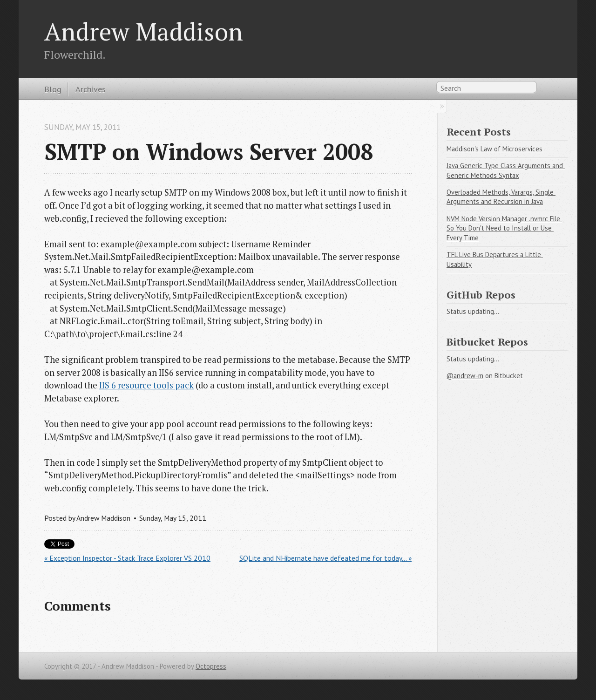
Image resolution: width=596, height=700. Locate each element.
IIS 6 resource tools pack (146, 385)
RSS (547, 89)
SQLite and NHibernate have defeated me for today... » (325, 558)
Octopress (211, 666)
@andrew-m (465, 376)
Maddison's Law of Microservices (494, 149)
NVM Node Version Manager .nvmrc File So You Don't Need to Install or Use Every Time (504, 228)
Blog (53, 89)
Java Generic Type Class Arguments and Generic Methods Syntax (506, 170)
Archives (91, 89)
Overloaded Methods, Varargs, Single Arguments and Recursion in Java (501, 197)
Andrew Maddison (144, 31)
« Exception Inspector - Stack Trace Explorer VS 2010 (127, 558)
